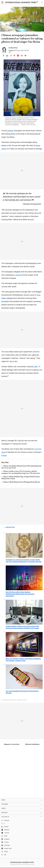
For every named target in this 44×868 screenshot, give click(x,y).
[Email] (22, 56)
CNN (36, 367)
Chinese (10, 131)
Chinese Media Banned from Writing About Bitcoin (21, 482)
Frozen (4, 455)
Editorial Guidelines (32, 744)
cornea (18, 275)
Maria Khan (14, 48)
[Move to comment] (25, 56)
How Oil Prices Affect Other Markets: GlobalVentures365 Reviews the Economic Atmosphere (20, 594)
